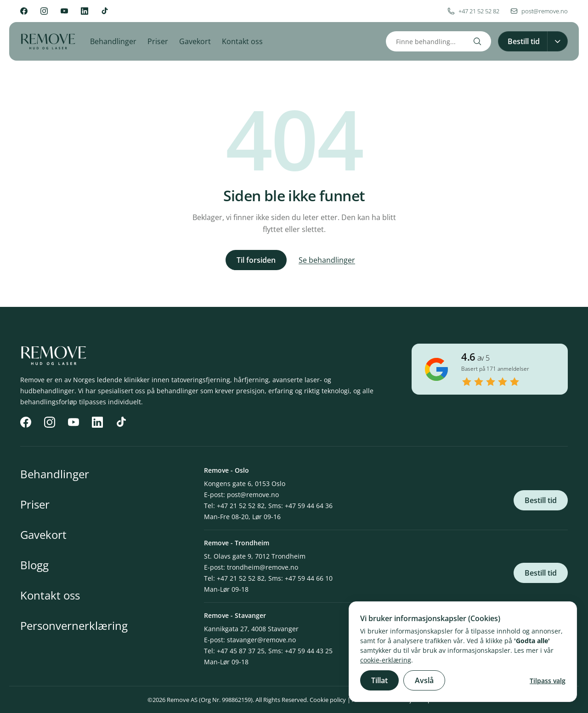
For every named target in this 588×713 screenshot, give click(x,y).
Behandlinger (113, 41)
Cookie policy (328, 700)
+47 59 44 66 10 (309, 578)
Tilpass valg (548, 681)
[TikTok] (105, 11)
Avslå (424, 680)
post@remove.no (253, 495)
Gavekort (195, 41)
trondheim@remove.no (263, 567)
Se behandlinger (327, 260)
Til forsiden (256, 260)
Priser (158, 41)
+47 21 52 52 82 (241, 506)
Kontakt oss (242, 41)
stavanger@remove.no (261, 640)
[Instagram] (44, 11)
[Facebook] (24, 11)
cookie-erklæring (386, 660)
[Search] (477, 41)
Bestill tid (541, 500)
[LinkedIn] (85, 11)
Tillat (379, 680)
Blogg (34, 565)
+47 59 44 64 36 (309, 506)
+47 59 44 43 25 (309, 651)
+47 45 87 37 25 (241, 651)
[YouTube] (64, 11)
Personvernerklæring (74, 625)
